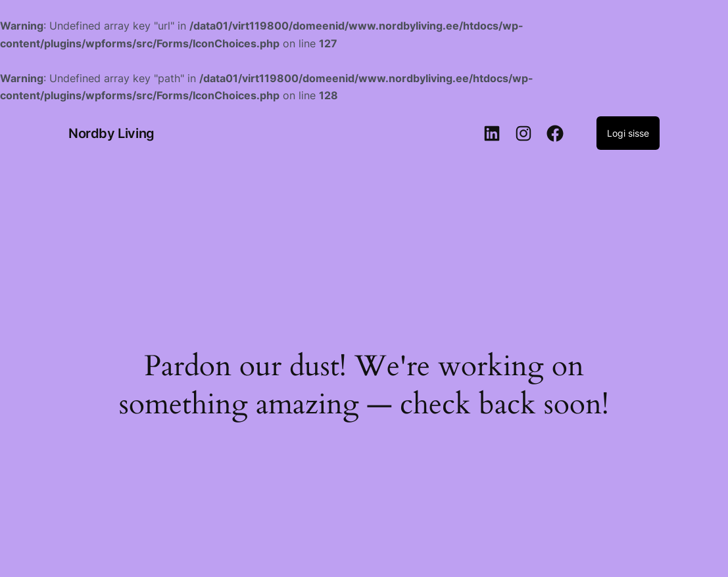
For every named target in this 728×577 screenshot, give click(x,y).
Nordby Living (111, 133)
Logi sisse (628, 133)
